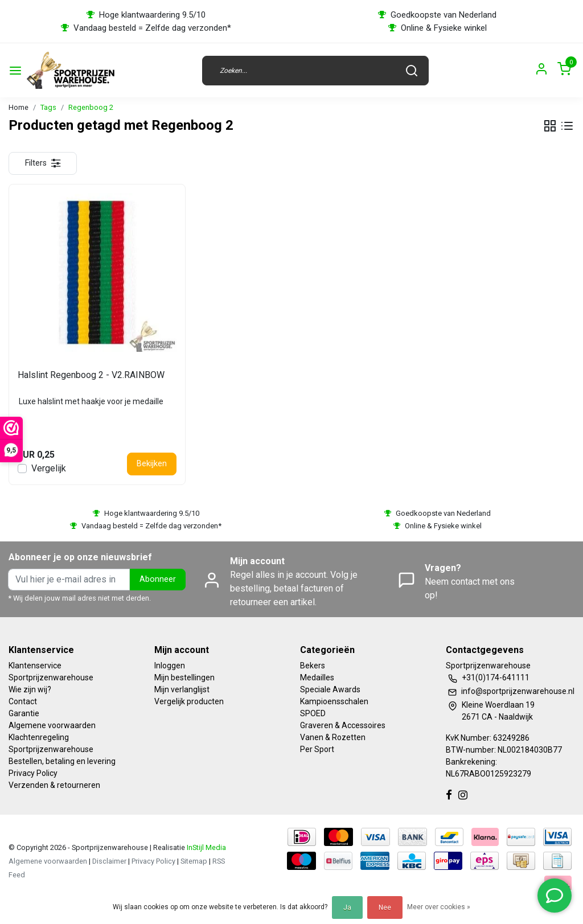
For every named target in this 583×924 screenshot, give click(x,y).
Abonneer (158, 579)
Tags (48, 107)
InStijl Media (206, 847)
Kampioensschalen (334, 701)
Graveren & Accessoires (343, 725)
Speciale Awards (330, 689)
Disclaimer (109, 861)
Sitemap (194, 861)
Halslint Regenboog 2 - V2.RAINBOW (91, 375)
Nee (385, 907)
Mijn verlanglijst (182, 689)
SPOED (313, 713)
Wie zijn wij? (30, 689)
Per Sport (317, 749)
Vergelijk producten (189, 701)
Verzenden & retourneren (54, 785)
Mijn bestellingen (184, 677)
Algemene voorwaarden (52, 725)
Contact (23, 701)
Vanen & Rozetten (333, 737)
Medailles (317, 677)
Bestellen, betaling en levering (62, 761)
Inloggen (170, 666)
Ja (347, 907)
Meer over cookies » (439, 907)
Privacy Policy (33, 773)
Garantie (24, 713)
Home (19, 107)
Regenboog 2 (91, 107)
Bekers (313, 666)
